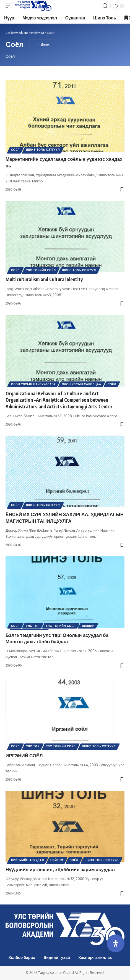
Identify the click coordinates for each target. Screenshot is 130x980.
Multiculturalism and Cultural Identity (44, 279)
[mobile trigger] (10, 6)
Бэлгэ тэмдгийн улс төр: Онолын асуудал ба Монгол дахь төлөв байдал (57, 638)
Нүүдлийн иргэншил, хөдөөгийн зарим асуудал (60, 869)
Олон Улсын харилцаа (82, 384)
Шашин (88, 626)
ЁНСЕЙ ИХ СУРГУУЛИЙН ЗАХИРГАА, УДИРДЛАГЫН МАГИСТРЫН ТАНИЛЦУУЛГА (65, 517)
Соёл (15, 150)
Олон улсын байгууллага (33, 384)
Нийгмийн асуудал (28, 860)
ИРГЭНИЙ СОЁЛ (24, 755)
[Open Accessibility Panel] (116, 943)
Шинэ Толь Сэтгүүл (43, 150)
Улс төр (33, 626)
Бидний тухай (57, 957)
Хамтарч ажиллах (95, 957)
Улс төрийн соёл (41, 270)
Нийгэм (57, 860)
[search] (105, 6)
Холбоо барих (22, 957)
